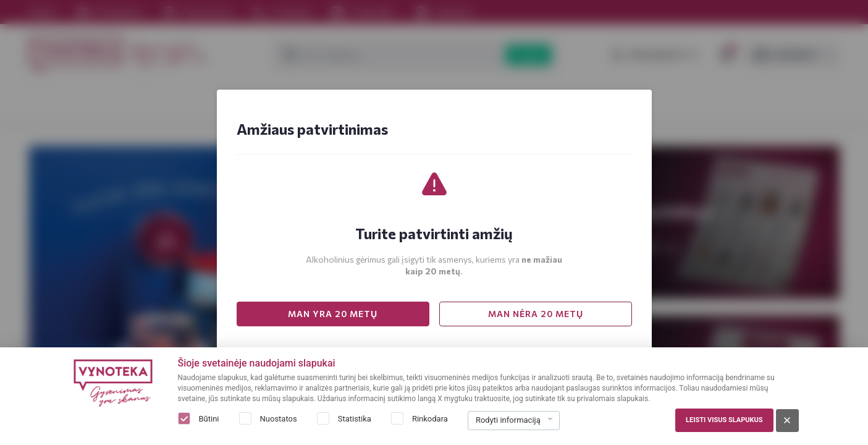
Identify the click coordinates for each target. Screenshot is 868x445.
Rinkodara (430, 419)
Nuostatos (279, 419)
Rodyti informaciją (508, 420)
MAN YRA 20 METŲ (333, 314)
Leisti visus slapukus (724, 420)
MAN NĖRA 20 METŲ (536, 314)
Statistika (355, 419)
